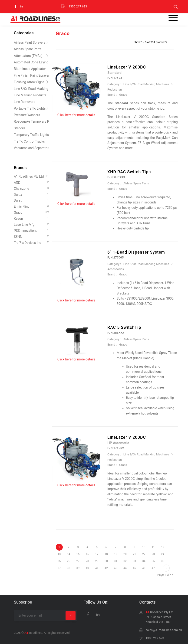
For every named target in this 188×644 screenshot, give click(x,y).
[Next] (166, 568)
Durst (31, 200)
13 (59, 554)
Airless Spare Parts (136, 183)
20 (125, 554)
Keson (31, 218)
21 (134, 554)
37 (59, 568)
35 (153, 561)
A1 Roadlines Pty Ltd (31, 176)
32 (125, 561)
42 (106, 568)
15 (78, 554)
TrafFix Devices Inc (31, 242)
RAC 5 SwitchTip (124, 327)
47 (153, 568)
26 (68, 561)
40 (87, 568)
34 (144, 561)
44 (125, 568)
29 (97, 561)
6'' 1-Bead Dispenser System (136, 252)
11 (153, 547)
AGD (31, 182)
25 (59, 561)
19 (116, 554)
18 (106, 554)
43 (116, 568)
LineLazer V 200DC (127, 67)
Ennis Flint (31, 206)
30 (106, 561)
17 (97, 554)
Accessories (116, 269)
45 (134, 568)
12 (163, 547)
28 (87, 561)
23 (153, 554)
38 (68, 568)
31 (116, 561)
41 (97, 568)
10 (144, 547)
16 (87, 554)
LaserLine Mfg (31, 224)
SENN (31, 236)
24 (163, 554)
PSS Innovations (31, 230)
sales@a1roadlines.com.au (164, 630)
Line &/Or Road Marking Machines (146, 84)
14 (68, 554)
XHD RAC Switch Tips (129, 172)
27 (78, 561)
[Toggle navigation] (173, 18)
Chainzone (31, 188)
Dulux (31, 194)
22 (144, 554)
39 (78, 568)
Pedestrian (115, 90)
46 (144, 568)
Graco (123, 95)
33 (134, 561)
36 (163, 561)
